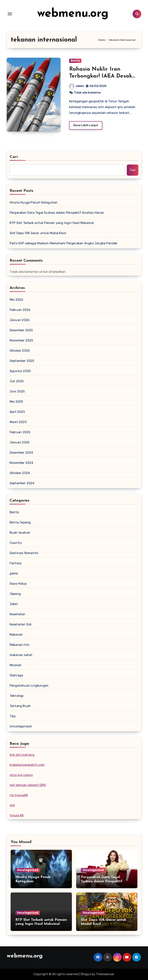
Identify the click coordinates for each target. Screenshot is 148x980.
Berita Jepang (20, 522)
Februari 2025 (20, 432)
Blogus (86, 974)
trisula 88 (17, 815)
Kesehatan (18, 614)
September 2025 (22, 361)
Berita (75, 61)
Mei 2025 (16, 402)
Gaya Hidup (18, 584)
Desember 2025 (21, 330)
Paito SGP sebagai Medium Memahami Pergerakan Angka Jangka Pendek (63, 243)
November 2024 (21, 463)
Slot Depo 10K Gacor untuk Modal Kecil (38, 233)
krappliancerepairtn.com (27, 765)
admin (77, 86)
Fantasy (16, 563)
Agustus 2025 (20, 371)
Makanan (16, 635)
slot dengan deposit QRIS (28, 785)
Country (16, 543)
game (14, 573)
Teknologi (17, 696)
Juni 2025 (17, 391)
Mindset (16, 665)
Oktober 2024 (20, 473)
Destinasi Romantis (24, 553)
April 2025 (17, 412)
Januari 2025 (20, 442)
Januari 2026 (20, 320)
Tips (13, 716)
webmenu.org (73, 14)
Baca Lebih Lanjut (86, 125)
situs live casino (21, 775)
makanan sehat (21, 655)
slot (12, 805)
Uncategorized (21, 726)
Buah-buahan (20, 533)
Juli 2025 (17, 381)
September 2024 (22, 483)
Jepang (15, 594)
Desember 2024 (21, 453)
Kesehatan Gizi (21, 624)
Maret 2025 (18, 422)
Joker (14, 604)
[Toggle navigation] (10, 14)
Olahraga (16, 675)
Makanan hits (19, 645)
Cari (14, 157)
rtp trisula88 (19, 795)
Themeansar (105, 974)
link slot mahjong (22, 755)
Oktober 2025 (20, 351)
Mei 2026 (16, 300)
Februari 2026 (20, 310)
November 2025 (21, 340)
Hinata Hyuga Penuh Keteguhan (34, 202)
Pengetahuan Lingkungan (29, 686)
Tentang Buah (20, 706)
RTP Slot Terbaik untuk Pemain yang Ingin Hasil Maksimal (52, 223)
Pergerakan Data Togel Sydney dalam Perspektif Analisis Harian (57, 213)
